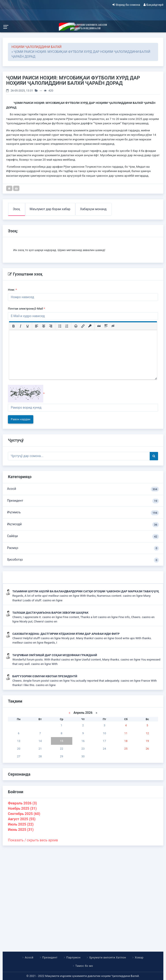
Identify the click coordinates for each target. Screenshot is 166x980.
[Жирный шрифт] (13, 326)
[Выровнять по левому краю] (37, 326)
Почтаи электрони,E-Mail (26, 308)
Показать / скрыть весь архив (33, 840)
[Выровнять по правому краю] (51, 326)
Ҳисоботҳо (83, 560)
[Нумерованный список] (67, 326)
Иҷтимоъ (83, 513)
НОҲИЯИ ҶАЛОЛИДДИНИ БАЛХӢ (36, 47)
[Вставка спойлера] (106, 326)
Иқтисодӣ (83, 525)
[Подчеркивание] (28, 326)
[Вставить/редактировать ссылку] (83, 326)
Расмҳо (83, 548)
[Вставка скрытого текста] (113, 326)
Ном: (12, 290)
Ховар (139, 957)
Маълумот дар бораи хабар (50, 209)
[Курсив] (21, 326)
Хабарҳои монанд (93, 209)
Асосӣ (83, 489)
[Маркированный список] (60, 326)
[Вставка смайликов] (76, 326)
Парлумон (73, 957)
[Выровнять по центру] (44, 326)
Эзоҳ (16, 209)
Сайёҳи (83, 537)
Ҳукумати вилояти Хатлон (108, 957)
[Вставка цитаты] (99, 326)
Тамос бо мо (84, 966)
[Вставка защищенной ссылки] (90, 326)
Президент (83, 501)
